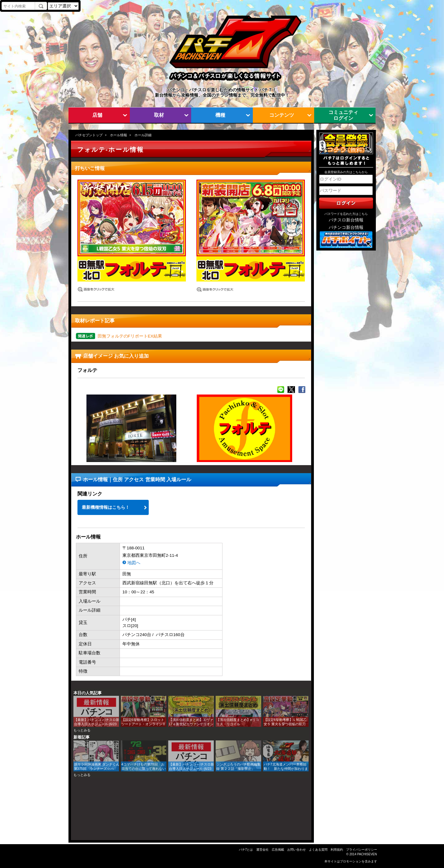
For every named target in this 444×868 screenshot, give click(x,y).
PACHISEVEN (367, 854)
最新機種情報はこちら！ (106, 507)
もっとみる (82, 730)
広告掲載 (278, 850)
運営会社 (262, 850)
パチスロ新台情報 (346, 220)
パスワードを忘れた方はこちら (346, 214)
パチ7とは (246, 850)
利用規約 (337, 850)
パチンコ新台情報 (346, 227)
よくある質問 (318, 850)
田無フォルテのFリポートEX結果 (130, 336)
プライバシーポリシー (362, 850)
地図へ (134, 563)
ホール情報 (119, 135)
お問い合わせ (297, 850)
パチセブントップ (89, 135)
